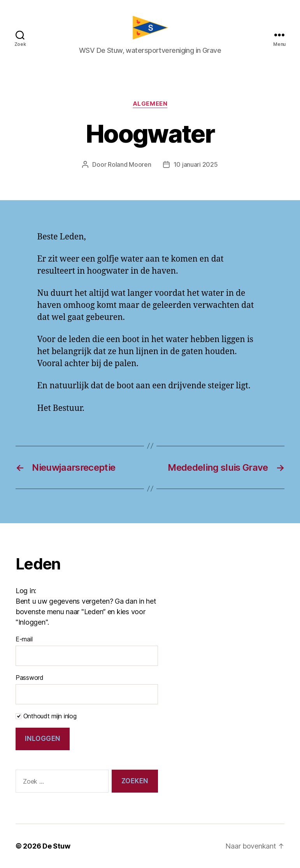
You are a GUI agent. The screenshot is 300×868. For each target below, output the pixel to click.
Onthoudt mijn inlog (46, 716)
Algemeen (150, 104)
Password (30, 678)
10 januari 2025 (196, 164)
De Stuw (56, 846)
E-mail (24, 639)
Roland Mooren (130, 164)
